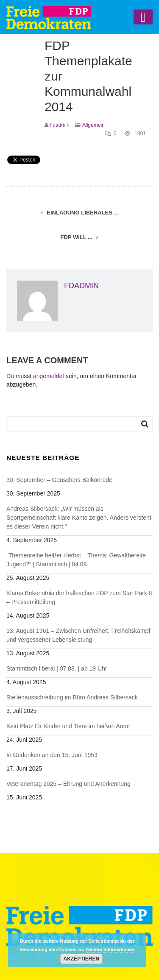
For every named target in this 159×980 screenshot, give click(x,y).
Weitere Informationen (110, 949)
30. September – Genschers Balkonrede (59, 480)
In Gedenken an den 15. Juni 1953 (52, 755)
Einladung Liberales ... (80, 213)
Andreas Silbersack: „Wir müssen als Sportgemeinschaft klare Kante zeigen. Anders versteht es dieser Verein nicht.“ (79, 518)
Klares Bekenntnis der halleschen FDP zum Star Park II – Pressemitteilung (79, 597)
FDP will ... (80, 237)
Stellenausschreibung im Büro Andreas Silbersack (72, 697)
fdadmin (60, 125)
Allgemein (93, 125)
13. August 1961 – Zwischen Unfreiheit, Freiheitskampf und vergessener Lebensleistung (78, 635)
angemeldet (49, 376)
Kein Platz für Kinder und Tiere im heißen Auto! (68, 726)
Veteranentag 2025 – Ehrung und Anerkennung (68, 784)
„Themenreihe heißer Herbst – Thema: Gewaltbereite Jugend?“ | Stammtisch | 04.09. (76, 560)
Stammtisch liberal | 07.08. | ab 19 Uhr (57, 668)
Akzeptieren (82, 959)
